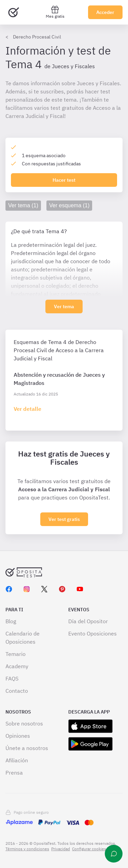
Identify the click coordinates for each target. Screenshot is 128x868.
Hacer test (64, 180)
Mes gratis (55, 12)
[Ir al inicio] (14, 12)
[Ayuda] (114, 854)
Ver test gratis (64, 519)
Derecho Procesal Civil (37, 37)
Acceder (105, 12)
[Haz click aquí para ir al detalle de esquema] (27, 409)
